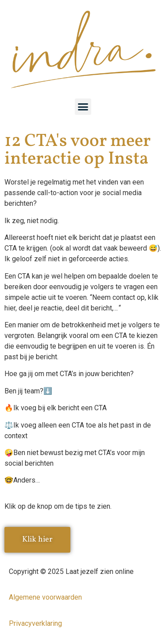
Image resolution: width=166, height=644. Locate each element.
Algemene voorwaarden (45, 597)
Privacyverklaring (35, 623)
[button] (83, 107)
